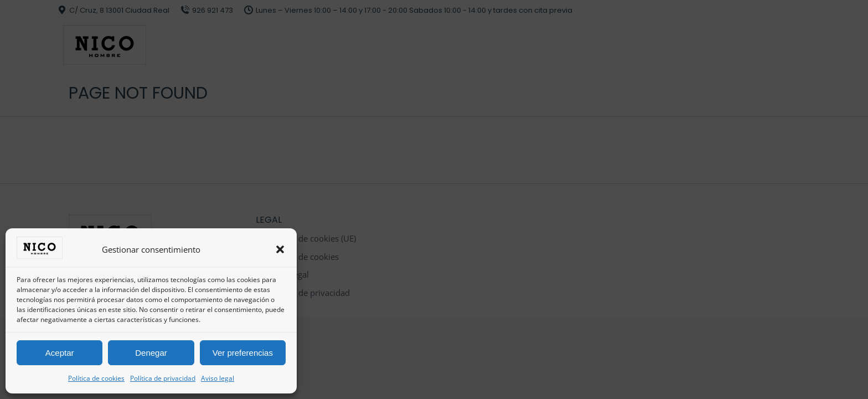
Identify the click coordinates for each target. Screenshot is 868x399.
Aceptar (60, 353)
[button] (280, 249)
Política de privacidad (163, 378)
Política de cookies (96, 378)
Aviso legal (218, 378)
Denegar (151, 353)
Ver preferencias (243, 353)
